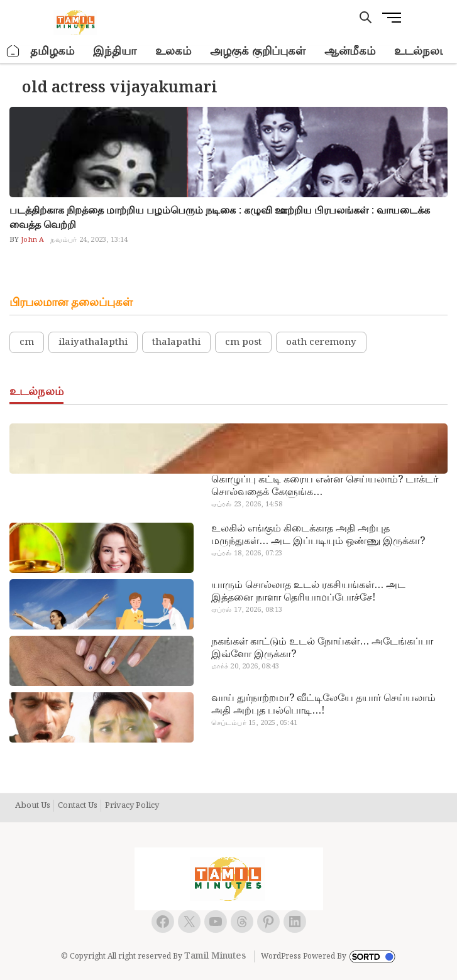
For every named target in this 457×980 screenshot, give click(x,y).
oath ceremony (321, 342)
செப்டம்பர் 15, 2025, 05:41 (254, 723)
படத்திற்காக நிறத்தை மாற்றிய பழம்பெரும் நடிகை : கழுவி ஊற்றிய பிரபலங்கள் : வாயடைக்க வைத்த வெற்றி (220, 218)
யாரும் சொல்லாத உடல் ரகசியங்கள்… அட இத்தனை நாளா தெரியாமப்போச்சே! (308, 592)
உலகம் (173, 51)
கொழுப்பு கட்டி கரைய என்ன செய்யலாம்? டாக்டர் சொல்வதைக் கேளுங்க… (325, 486)
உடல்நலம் (421, 51)
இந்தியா (115, 51)
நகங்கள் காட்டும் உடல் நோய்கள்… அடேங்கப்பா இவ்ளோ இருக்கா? (322, 648)
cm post (243, 342)
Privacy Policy (132, 806)
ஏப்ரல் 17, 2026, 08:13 (247, 610)
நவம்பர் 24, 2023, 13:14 (89, 240)
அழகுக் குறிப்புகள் (258, 51)
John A (31, 240)
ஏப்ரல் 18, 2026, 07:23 (247, 553)
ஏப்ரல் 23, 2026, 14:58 (247, 504)
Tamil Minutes (215, 956)
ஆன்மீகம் (350, 51)
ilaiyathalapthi (93, 342)
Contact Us (78, 806)
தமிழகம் (52, 51)
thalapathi (176, 342)
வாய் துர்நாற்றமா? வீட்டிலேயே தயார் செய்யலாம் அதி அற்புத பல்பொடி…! (323, 705)
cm (27, 342)
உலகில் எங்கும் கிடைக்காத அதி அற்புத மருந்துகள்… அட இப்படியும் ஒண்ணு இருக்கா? (318, 535)
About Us (33, 806)
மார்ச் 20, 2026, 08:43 (245, 667)
